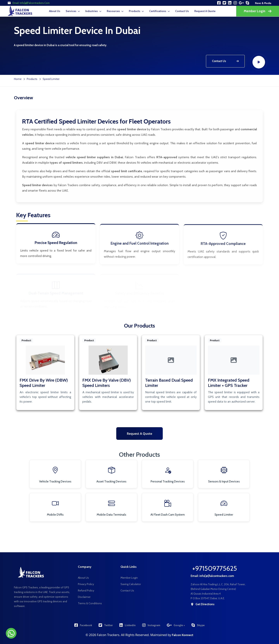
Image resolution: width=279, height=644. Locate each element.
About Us (55, 11)
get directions (203, 604)
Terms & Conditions (90, 603)
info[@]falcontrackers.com (35, 3)
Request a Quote (139, 434)
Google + (176, 625)
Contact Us (182, 11)
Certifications (158, 11)
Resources (113, 11)
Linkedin (127, 625)
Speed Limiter (51, 79)
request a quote (205, 11)
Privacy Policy (86, 584)
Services (71, 11)
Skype (198, 625)
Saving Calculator (131, 584)
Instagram (151, 625)
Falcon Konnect (183, 635)
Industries (92, 11)
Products (135, 11)
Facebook (83, 625)
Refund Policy (86, 590)
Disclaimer (84, 597)
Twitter (106, 625)
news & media (263, 3)
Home (18, 79)
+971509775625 (215, 568)
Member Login (258, 11)
